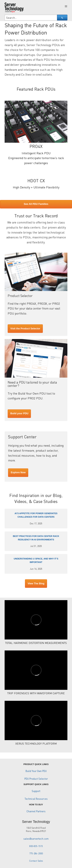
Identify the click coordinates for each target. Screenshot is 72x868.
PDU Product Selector (36, 779)
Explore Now (18, 472)
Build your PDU (19, 413)
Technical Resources (36, 799)
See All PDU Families (36, 204)
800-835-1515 (36, 846)
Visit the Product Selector (25, 329)
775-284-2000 (36, 853)
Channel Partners (36, 811)
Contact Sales (36, 861)
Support (36, 791)
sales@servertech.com (36, 839)
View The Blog (36, 583)
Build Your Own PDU (36, 771)
